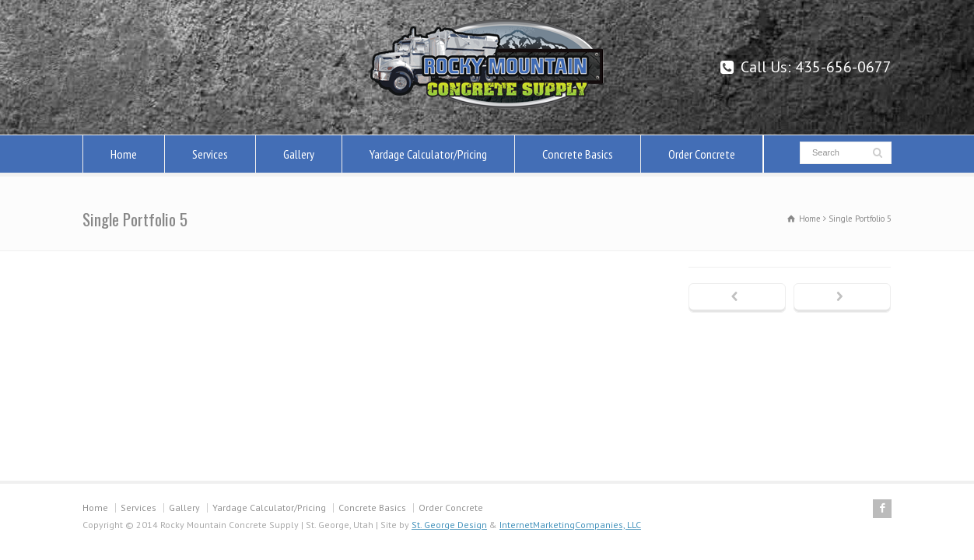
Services (210, 154)
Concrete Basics (578, 154)
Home (124, 154)
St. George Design (449, 525)
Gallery (299, 154)
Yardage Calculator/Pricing (428, 154)
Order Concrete (702, 154)
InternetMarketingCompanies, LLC (570, 525)
